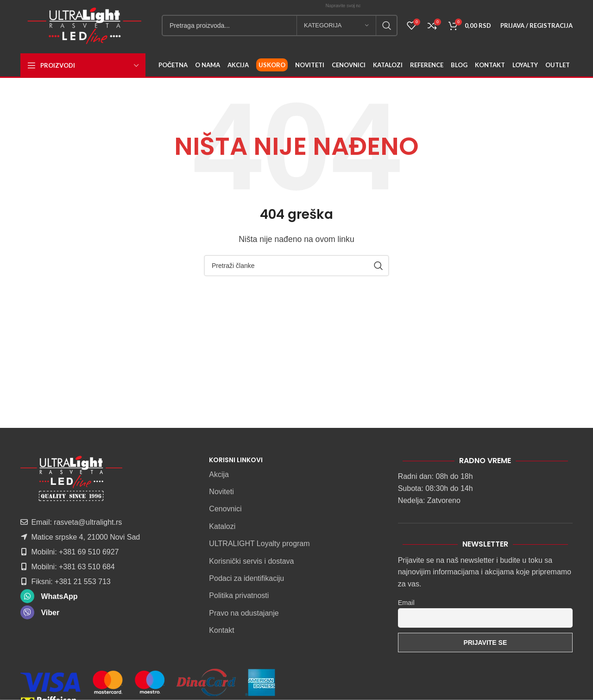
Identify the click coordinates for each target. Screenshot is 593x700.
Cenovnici (225, 509)
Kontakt (221, 630)
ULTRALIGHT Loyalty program (259, 544)
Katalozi (222, 526)
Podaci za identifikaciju (246, 578)
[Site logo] (84, 25)
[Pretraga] (280, 25)
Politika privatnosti (239, 595)
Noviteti (221, 492)
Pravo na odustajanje (244, 613)
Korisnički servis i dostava (251, 561)
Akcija (219, 474)
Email (406, 603)
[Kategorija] (336, 25)
